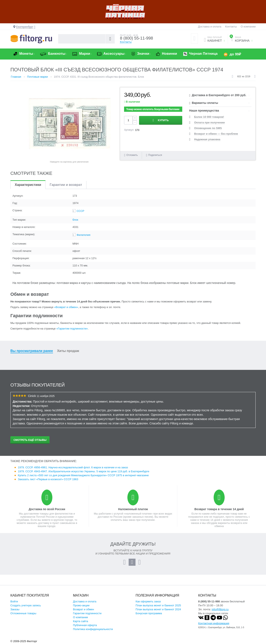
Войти (14, 601)
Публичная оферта (85, 625)
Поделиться (154, 155)
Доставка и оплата (210, 27)
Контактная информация (214, 623)
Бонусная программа (149, 613)
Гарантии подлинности (87, 613)
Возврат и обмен (83, 609)
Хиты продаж (68, 351)
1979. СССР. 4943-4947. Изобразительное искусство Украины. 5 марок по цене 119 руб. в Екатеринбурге (84, 471)
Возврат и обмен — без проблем (216, 134)
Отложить (132, 155)
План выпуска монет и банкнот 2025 (158, 605)
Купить (163, 120)
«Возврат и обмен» (66, 307)
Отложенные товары (23, 613)
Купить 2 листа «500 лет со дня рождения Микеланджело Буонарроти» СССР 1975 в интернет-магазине (83, 475)
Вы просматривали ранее (32, 351)
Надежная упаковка (207, 139)
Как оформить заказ (148, 601)
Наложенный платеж (133, 509)
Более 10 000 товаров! (209, 117)
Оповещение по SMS (208, 128)
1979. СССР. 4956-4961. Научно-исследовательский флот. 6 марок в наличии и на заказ (73, 467)
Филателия (84, 235)
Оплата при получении (209, 122)
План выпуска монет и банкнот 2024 (158, 609)
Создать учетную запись (26, 605)
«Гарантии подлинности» (72, 329)
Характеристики (28, 185)
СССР (81, 211)
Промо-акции (81, 605)
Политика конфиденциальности (93, 629)
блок (75, 220)
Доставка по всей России (47, 509)
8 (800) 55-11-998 (137, 38)
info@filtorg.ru (220, 609)
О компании (248, 27)
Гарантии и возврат (66, 185)
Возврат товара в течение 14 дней (219, 509)
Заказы (15, 609)
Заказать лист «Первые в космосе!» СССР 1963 (48, 479)
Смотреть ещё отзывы (30, 440)
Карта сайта (80, 621)
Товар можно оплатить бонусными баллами (153, 109)
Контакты (231, 27)
